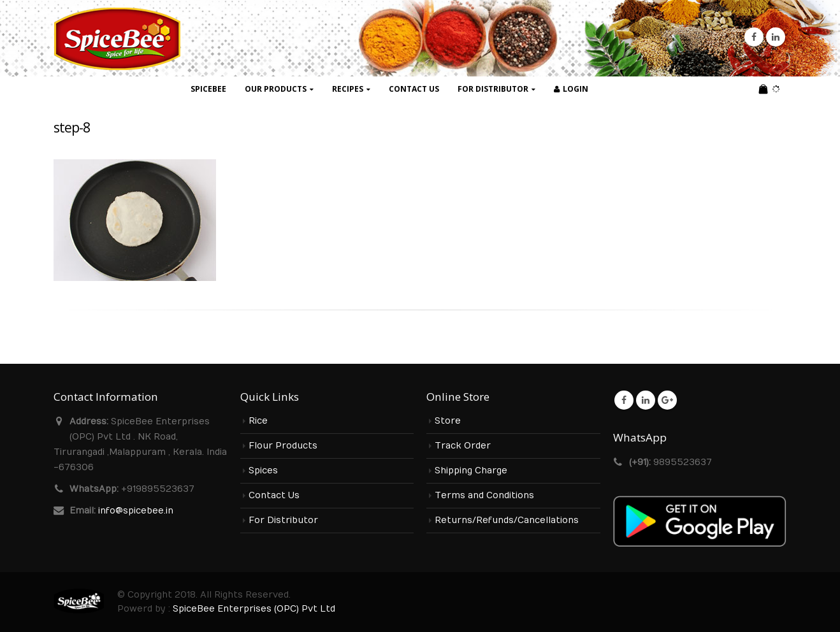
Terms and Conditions (484, 496)
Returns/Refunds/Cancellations (507, 521)
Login (571, 89)
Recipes (348, 89)
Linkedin (646, 400)
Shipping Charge (471, 471)
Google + (667, 400)
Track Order (463, 446)
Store (448, 421)
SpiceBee (208, 89)
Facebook (624, 400)
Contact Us (414, 89)
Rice (258, 421)
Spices (263, 471)
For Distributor (493, 89)
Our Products (276, 89)
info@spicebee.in (136, 511)
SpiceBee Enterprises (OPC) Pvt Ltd (254, 609)
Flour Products (283, 446)
